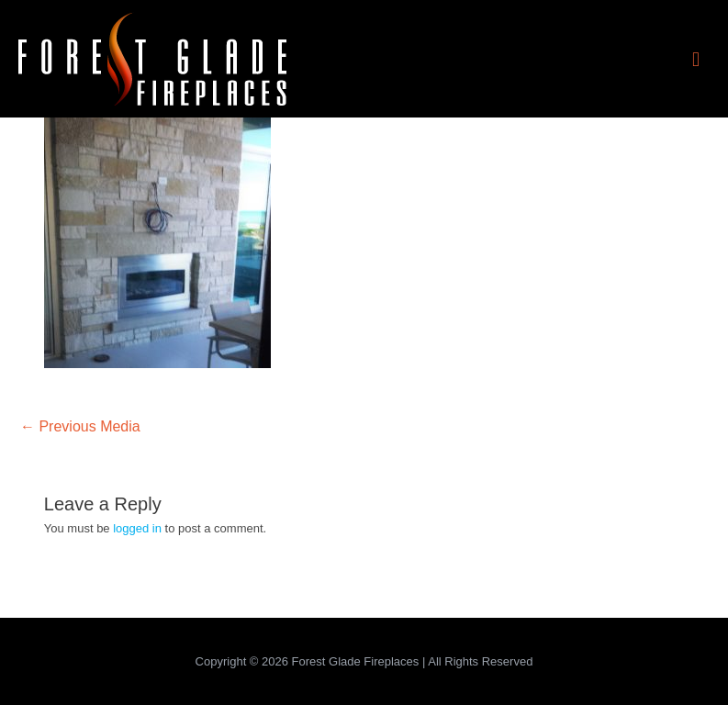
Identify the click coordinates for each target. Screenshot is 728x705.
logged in (137, 528)
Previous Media (80, 426)
